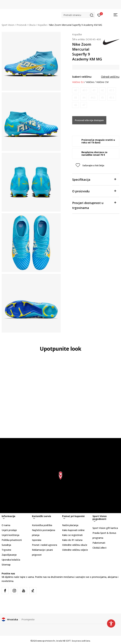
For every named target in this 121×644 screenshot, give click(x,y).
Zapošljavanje (9, 555)
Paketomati (99, 543)
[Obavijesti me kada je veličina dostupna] (76, 90)
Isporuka (37, 540)
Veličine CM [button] (102, 82)
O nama (6, 525)
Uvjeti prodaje (9, 530)
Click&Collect (99, 548)
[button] (78, 15)
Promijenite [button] (28, 619)
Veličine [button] (90, 82)
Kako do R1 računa (72, 540)
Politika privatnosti (12, 540)
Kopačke (42, 25)
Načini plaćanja (70, 525)
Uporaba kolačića (11, 560)
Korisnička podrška (42, 525)
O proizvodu (94, 191)
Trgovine (6, 550)
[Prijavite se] (99, 15)
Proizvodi (21, 25)
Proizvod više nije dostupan (89, 120)
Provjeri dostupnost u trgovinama (94, 205)
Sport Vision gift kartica (105, 528)
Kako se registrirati (72, 535)
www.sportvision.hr (46, 641)
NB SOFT (67, 641)
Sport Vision (8, 25)
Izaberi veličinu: (82, 77)
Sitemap (6, 565)
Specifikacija (94, 179)
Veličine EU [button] (78, 82)
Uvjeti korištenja (10, 535)
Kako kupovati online (73, 530)
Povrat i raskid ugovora (45, 545)
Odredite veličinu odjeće (75, 550)
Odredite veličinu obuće (75, 545)
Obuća (32, 25)
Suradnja (6, 545)
